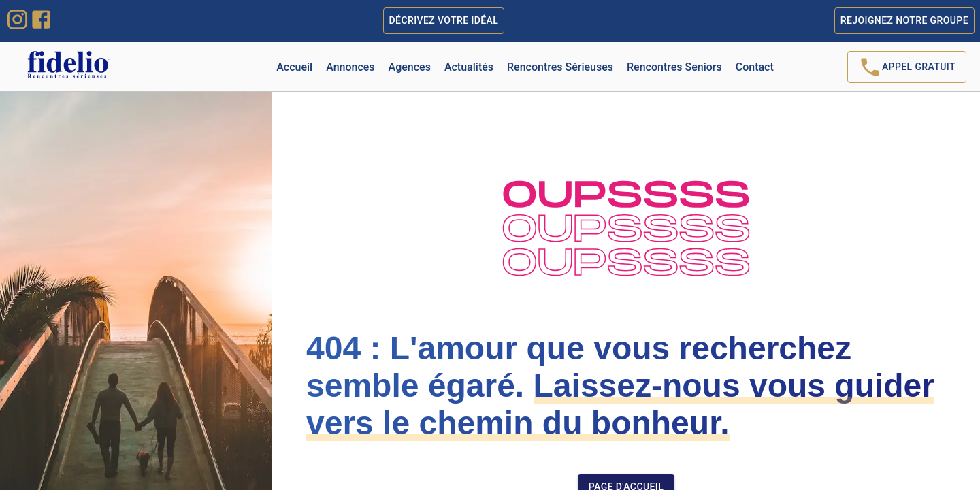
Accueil (294, 67)
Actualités (469, 67)
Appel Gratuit (907, 67)
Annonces (350, 67)
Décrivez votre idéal (444, 21)
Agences (410, 67)
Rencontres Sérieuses (560, 67)
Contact (755, 67)
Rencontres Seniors (674, 67)
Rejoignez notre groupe (904, 21)
